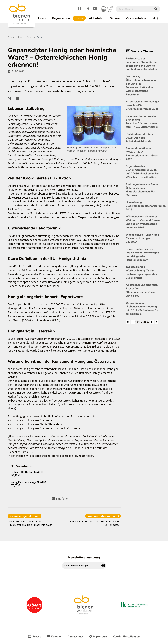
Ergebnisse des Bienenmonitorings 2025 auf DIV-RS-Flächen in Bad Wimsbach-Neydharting (143, 172)
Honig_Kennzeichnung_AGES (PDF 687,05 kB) (29, 484)
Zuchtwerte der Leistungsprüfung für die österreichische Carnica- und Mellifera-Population (141, 64)
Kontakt (54, 637)
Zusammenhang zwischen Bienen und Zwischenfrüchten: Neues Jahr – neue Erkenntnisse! (142, 122)
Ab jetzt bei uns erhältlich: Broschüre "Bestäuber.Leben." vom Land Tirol (142, 290)
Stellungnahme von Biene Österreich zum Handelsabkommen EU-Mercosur (142, 190)
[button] (11, 99)
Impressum (98, 637)
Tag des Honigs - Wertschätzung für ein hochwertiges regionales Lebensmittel (141, 272)
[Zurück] (133, 322)
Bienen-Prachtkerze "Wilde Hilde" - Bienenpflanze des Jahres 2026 (142, 154)
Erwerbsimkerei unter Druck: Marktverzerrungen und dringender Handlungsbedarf (142, 254)
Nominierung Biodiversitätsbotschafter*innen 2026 (143, 206)
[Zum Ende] (157, 322)
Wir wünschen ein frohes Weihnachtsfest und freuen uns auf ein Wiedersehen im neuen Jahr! (143, 222)
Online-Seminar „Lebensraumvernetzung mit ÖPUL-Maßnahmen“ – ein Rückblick (142, 308)
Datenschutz (75, 637)
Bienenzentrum (15, 37)
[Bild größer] (94, 126)
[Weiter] (152, 322)
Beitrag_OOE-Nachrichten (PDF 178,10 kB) (27, 474)
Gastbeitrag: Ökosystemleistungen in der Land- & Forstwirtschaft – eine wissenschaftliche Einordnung (141, 86)
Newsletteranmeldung (84, 557)
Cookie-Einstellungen (126, 637)
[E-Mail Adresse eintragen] (81, 566)
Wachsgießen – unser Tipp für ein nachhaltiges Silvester (142, 238)
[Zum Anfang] (128, 322)
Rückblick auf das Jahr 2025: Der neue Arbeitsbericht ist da (140, 138)
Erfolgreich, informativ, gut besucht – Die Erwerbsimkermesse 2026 (142, 105)
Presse (35, 637)
